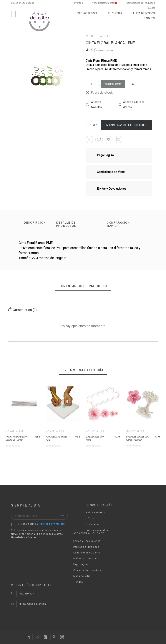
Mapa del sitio (82, 576)
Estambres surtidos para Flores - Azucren (137, 438)
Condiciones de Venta (87, 553)
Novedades (93, 524)
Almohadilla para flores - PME (57, 438)
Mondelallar (99, 36)
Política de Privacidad (86, 547)
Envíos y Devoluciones (87, 541)
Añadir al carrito (113, 84)
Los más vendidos (97, 530)
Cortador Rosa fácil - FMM (95, 438)
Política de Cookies (85, 559)
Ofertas (90, 518)
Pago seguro (81, 564)
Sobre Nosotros (95, 513)
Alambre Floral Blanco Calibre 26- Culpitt (16, 438)
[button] (134, 84)
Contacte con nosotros (87, 570)
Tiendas (78, 582)
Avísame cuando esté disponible (126, 125)
